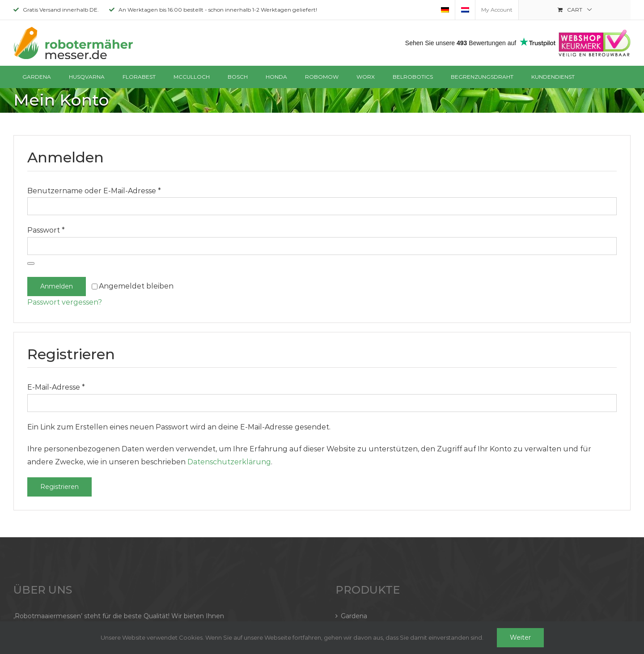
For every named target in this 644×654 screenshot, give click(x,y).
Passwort (46, 230)
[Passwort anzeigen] (31, 263)
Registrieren (59, 487)
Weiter (520, 637)
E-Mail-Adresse (56, 387)
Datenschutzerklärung (229, 462)
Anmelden (57, 286)
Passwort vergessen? (65, 302)
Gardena (354, 616)
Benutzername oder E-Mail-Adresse (94, 191)
